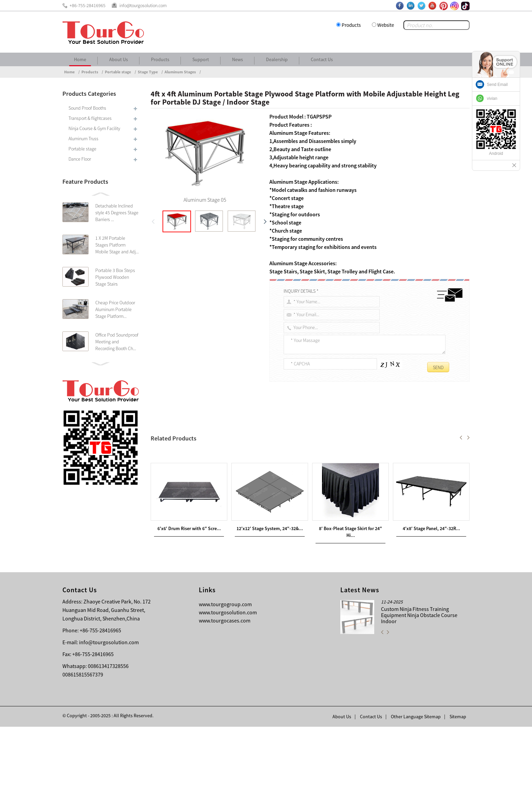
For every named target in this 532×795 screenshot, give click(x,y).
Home (80, 59)
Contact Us (322, 59)
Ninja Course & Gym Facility (94, 128)
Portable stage (118, 72)
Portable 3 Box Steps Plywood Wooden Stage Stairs (115, 277)
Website (386, 25)
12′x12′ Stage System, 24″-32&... (270, 597)
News (237, 59)
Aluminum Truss (83, 139)
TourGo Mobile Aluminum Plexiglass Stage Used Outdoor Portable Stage (237, 478)
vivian (492, 98)
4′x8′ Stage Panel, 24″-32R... (431, 597)
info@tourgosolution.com (109, 710)
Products (351, 25)
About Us (119, 59)
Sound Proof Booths (87, 108)
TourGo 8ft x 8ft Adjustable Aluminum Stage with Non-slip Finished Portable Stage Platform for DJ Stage (274, 470)
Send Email (497, 85)
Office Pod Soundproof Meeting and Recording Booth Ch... (117, 342)
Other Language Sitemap (416, 785)
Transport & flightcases (90, 118)
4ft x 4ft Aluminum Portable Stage (200, 432)
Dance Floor (80, 159)
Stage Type (148, 72)
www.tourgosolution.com (228, 681)
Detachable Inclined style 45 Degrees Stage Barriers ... (117, 213)
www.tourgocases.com (225, 689)
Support (201, 59)
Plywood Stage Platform (274, 432)
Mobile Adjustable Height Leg (354, 432)
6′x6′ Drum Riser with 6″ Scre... (189, 597)
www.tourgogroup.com (225, 672)
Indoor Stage (174, 440)
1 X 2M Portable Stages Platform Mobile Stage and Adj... (117, 245)
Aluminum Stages (180, 72)
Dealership (277, 59)
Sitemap (458, 785)
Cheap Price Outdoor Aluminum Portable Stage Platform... (115, 309)
